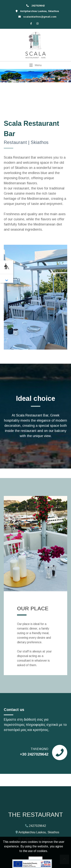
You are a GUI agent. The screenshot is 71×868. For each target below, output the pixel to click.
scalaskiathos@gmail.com (40, 17)
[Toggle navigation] (35, 65)
